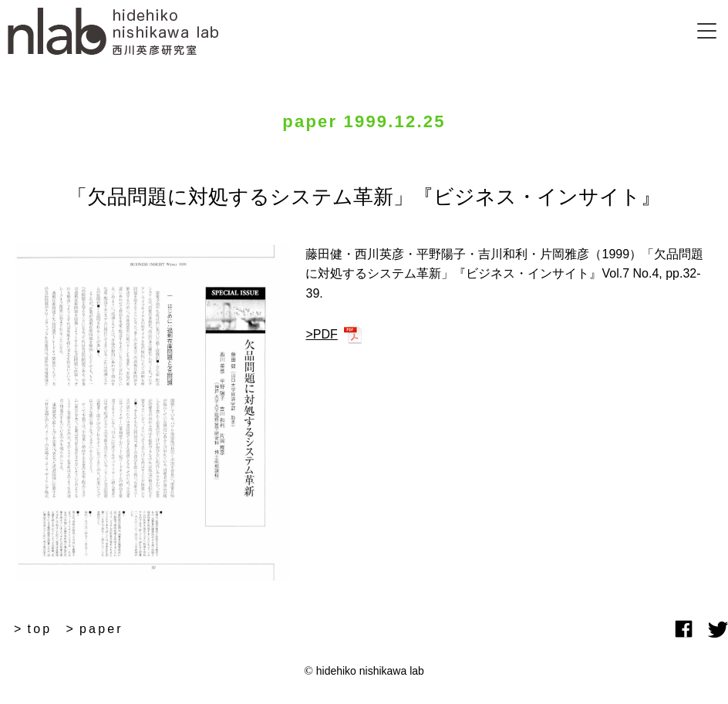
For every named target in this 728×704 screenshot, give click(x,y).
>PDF (321, 334)
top (40, 629)
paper (101, 629)
